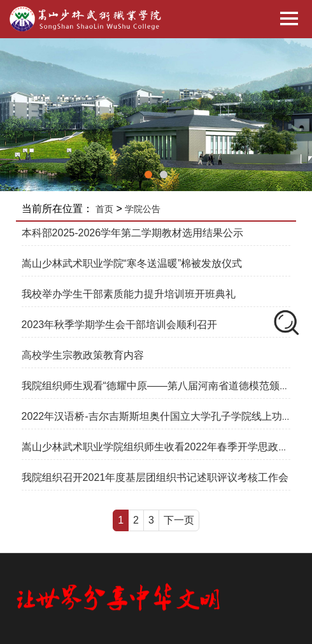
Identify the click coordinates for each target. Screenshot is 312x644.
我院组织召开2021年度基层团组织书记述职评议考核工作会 (155, 477)
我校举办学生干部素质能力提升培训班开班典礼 (129, 294)
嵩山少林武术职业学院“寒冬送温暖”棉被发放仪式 (132, 263)
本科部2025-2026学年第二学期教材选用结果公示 (133, 233)
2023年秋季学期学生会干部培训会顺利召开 (120, 325)
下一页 (179, 520)
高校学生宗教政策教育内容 (83, 355)
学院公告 (143, 209)
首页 (104, 209)
